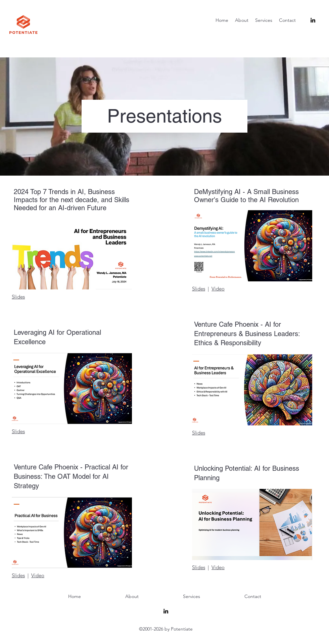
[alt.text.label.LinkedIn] (313, 20)
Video (38, 575)
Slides (18, 297)
